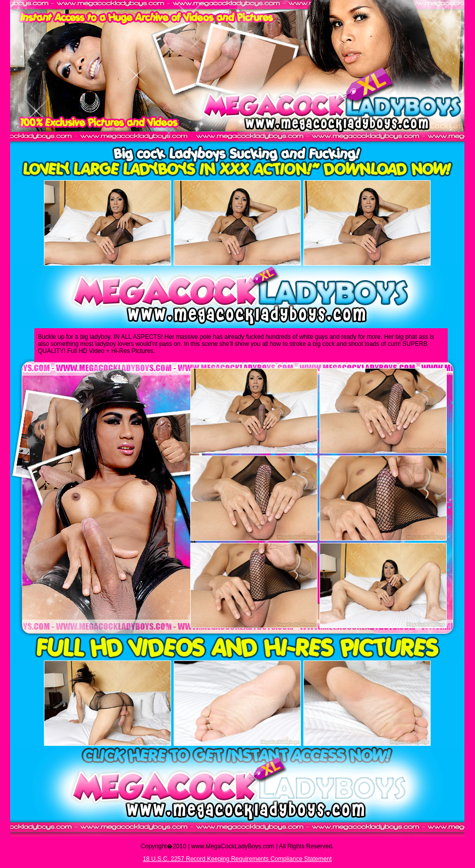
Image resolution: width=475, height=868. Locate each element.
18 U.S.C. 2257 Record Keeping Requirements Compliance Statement (237, 859)
